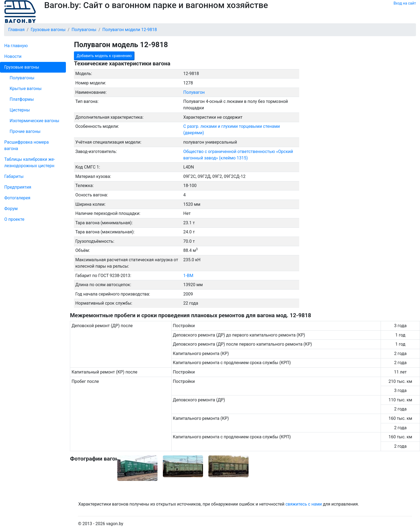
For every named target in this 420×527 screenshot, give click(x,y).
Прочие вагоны (25, 131)
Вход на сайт (405, 3)
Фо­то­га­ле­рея (17, 198)
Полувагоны (22, 78)
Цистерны (20, 110)
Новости (13, 56)
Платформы (22, 99)
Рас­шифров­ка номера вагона (27, 145)
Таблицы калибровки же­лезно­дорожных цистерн (30, 162)
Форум (11, 209)
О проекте (14, 219)
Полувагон (194, 92)
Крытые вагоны (26, 89)
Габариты (14, 176)
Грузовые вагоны (22, 67)
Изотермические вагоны (34, 121)
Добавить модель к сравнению (104, 56)
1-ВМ (188, 276)
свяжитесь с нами (304, 504)
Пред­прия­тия (18, 187)
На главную (16, 46)
